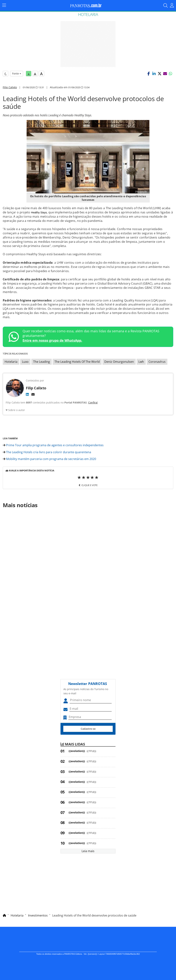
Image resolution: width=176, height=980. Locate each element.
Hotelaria (11, 362)
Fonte (17, 73)
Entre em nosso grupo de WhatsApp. (52, 340)
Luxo (25, 362)
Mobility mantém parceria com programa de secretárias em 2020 (49, 459)
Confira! (93, 402)
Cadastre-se (88, 729)
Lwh (141, 362)
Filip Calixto (10, 87)
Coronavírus (157, 362)
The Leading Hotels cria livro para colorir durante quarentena (47, 452)
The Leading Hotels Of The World (77, 362)
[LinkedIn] (27, 394)
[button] (148, 74)
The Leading (42, 362)
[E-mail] (33, 394)
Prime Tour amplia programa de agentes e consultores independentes (53, 445)
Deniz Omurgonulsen (119, 362)
